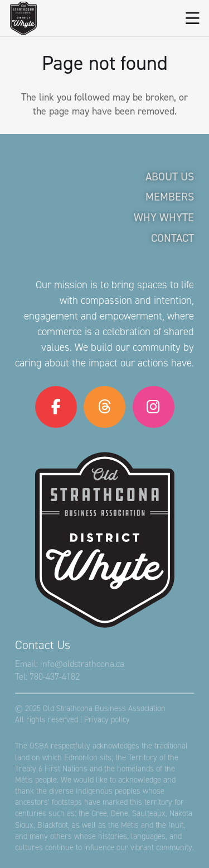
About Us (170, 177)
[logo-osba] (23, 18)
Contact (172, 238)
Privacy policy (107, 719)
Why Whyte (164, 217)
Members (170, 197)
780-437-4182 (55, 677)
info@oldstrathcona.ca (82, 664)
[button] (193, 18)
